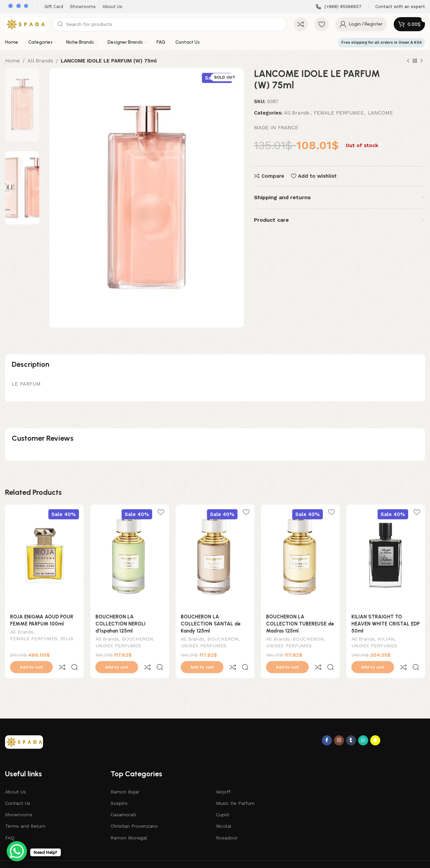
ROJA (67, 639)
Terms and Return (25, 812)
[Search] (170, 24)
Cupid (222, 800)
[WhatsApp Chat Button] (17, 851)
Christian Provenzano (134, 812)
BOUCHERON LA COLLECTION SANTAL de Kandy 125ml (211, 624)
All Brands (40, 61)
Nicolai (224, 812)
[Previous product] (408, 61)
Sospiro (119, 789)
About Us (15, 778)
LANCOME (380, 113)
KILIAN (386, 640)
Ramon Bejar (125, 778)
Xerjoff (223, 778)
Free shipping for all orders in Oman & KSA (381, 42)
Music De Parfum (235, 789)
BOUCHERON (138, 640)
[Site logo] (25, 24)
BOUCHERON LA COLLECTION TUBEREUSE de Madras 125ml (300, 624)
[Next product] (422, 61)
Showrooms (19, 800)
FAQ (10, 824)
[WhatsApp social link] (363, 726)
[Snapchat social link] (375, 726)
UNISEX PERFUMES (118, 646)
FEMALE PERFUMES (339, 113)
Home (12, 61)
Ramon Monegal (129, 824)
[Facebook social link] (327, 726)
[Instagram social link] (339, 726)
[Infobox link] (339, 7)
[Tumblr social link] (351, 726)
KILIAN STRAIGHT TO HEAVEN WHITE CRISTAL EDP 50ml (385, 624)
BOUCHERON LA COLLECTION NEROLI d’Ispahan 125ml (120, 624)
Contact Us (18, 789)
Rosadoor (227, 824)
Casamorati (123, 800)
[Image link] (24, 728)
